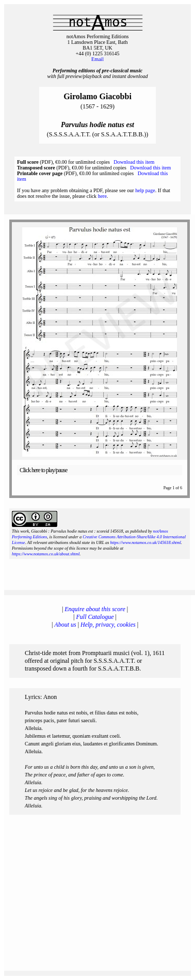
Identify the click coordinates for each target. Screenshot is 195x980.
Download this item (134, 162)
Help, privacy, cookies (108, 625)
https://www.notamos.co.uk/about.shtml (46, 554)
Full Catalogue (95, 617)
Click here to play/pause (43, 470)
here (102, 196)
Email (98, 59)
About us (65, 625)
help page (145, 190)
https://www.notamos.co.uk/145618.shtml (145, 543)
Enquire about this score (95, 609)
